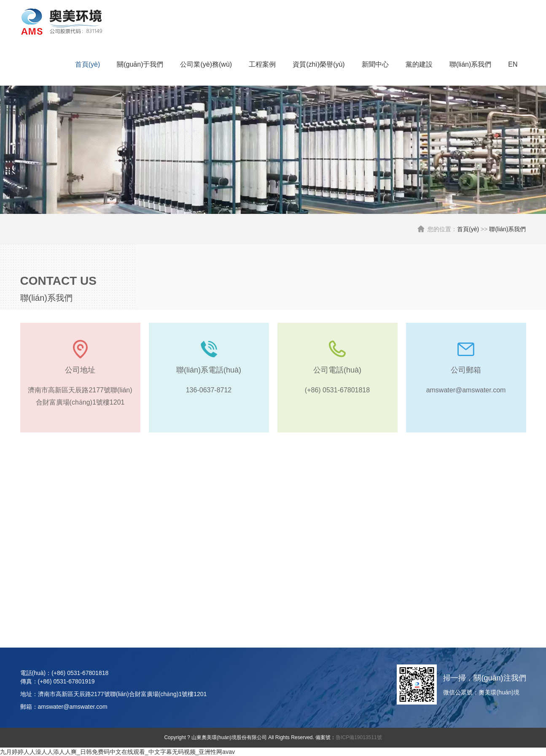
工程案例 (262, 64)
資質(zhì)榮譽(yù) (319, 64)
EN (513, 64)
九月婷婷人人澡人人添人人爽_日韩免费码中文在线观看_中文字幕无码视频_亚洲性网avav (117, 752)
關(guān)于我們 (140, 64)
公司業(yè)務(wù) (206, 64)
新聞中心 (375, 64)
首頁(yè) (88, 64)
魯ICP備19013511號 (359, 737)
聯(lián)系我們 (471, 64)
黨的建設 (419, 64)
